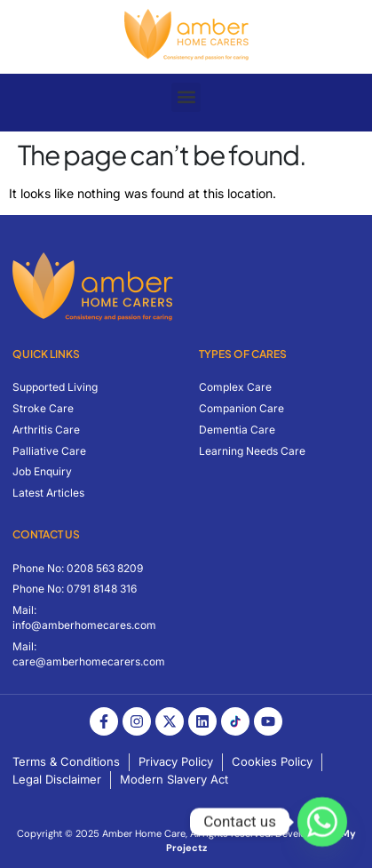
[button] (186, 97)
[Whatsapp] (322, 822)
